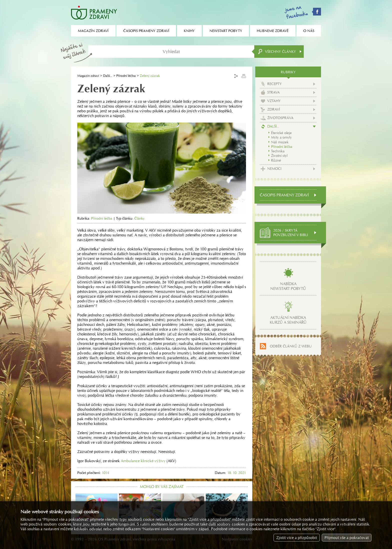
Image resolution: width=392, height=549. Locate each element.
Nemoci (274, 169)
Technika (278, 151)
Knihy (189, 31)
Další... (108, 76)
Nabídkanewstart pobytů (288, 286)
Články (139, 218)
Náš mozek (280, 142)
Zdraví (274, 109)
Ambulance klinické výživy (143, 461)
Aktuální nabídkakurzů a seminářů (288, 320)
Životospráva (280, 118)
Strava (273, 92)
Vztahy (274, 101)
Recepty (274, 84)
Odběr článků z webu (291, 346)
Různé (276, 160)
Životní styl (279, 156)
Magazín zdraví (88, 76)
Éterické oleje (281, 133)
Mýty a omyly (281, 137)
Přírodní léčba (126, 76)
